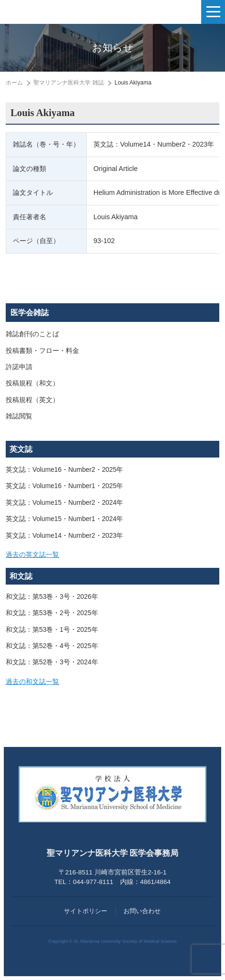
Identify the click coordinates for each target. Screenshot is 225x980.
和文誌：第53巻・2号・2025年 (52, 613)
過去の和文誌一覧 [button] (32, 682)
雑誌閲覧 (19, 416)
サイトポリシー (86, 911)
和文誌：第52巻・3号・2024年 (52, 662)
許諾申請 (19, 367)
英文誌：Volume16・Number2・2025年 (64, 470)
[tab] (112, 555)
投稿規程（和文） (32, 383)
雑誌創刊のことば (32, 334)
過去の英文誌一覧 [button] (32, 555)
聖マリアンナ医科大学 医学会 (55, 12)
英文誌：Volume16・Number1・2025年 (64, 486)
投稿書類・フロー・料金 (42, 351)
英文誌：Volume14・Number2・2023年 (64, 536)
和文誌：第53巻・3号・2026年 (52, 597)
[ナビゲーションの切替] (213, 12)
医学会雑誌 (30, 313)
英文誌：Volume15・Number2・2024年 (64, 503)
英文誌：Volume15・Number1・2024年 (64, 519)
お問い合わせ (142, 911)
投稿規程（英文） (32, 400)
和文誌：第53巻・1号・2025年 (52, 630)
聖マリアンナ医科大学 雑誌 (68, 83)
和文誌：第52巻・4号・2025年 (52, 646)
